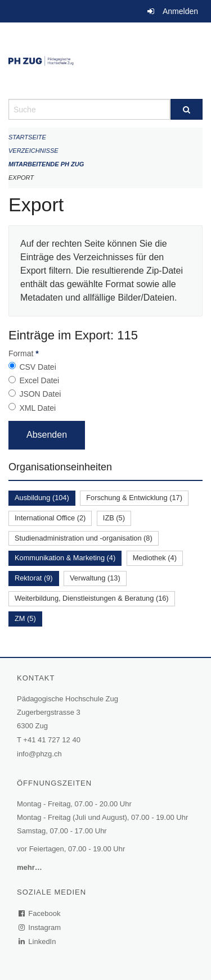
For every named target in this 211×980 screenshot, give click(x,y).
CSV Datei (37, 367)
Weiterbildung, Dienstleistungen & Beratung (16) (92, 598)
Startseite (27, 137)
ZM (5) (25, 618)
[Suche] (187, 109)
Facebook (40, 913)
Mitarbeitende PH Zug (46, 164)
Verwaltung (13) (95, 578)
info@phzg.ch (39, 754)
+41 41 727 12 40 (52, 740)
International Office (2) (50, 518)
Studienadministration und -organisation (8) (84, 538)
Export (21, 178)
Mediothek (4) (155, 558)
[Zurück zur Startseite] (105, 61)
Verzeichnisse (33, 151)
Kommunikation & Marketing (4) (65, 558)
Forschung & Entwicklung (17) (134, 498)
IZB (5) (114, 518)
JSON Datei (40, 394)
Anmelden (180, 11)
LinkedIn (38, 942)
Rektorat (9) (34, 578)
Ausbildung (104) (42, 498)
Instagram (40, 927)
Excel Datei (39, 380)
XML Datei (37, 408)
